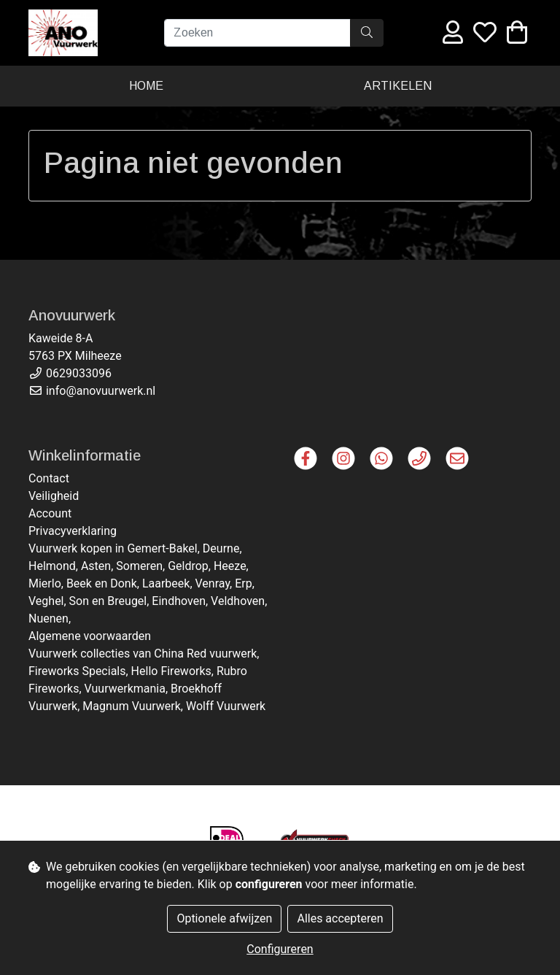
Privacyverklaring (73, 531)
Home (146, 86)
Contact (49, 478)
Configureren (280, 949)
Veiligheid (54, 496)
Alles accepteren (340, 918)
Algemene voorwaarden (90, 636)
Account (50, 513)
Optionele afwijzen (224, 918)
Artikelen (398, 86)
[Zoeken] (257, 33)
